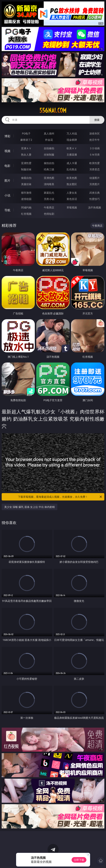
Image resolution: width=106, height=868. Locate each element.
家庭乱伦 (49, 193)
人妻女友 (72, 193)
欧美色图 (72, 178)
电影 (7, 166)
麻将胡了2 (26, 140)
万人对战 (72, 133)
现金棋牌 (72, 140)
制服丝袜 (26, 169)
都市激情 (26, 193)
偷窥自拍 (26, 178)
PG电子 (26, 133)
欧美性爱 (95, 163)
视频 (7, 151)
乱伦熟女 (72, 169)
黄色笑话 (72, 199)
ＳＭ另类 (95, 155)
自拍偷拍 (49, 148)
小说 (7, 195)
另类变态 (95, 169)
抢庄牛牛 (95, 140)
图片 (7, 181)
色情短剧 (49, 214)
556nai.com (53, 110)
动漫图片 (95, 178)
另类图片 (95, 184)
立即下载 (79, 860)
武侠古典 (95, 193)
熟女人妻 (26, 155)
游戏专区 (95, 133)
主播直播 (72, 155)
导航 (7, 210)
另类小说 (49, 199)
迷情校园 (26, 199)
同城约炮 (26, 207)
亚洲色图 (49, 178)
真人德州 (49, 133)
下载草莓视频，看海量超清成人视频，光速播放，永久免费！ (60, 497)
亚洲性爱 (26, 163)
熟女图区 (72, 184)
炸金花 (49, 140)
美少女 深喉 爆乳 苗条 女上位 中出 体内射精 (30, 507)
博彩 (7, 136)
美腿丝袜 (26, 184)
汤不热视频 (95, 207)
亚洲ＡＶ (26, 148)
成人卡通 (72, 163)
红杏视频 (26, 214)
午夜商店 (49, 207)
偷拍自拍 (49, 163)
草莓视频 (72, 207)
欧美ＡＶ (72, 148)
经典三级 (49, 169)
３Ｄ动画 (95, 148)
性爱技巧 (95, 199)
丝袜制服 (49, 155)
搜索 (97, 120)
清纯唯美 (49, 184)
